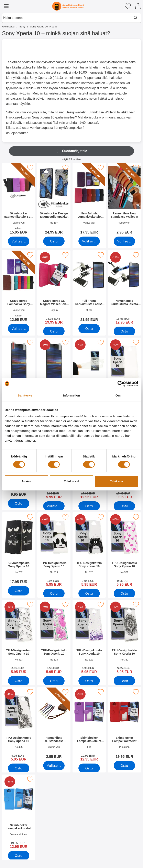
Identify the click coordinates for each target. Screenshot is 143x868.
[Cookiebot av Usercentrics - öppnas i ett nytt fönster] (120, 384)
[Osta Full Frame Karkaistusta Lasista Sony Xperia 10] (89, 329)
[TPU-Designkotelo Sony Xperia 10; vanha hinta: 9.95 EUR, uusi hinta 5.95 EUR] (54, 551)
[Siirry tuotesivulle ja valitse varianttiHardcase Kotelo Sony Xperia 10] (54, 506)
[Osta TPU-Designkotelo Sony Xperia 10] (54, 593)
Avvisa (26, 481)
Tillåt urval (72, 481)
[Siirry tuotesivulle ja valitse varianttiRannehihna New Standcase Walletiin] (124, 241)
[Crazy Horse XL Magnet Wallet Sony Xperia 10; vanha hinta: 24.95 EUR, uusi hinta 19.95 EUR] (54, 289)
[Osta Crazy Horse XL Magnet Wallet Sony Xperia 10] (54, 331)
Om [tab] (118, 395)
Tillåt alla (117, 481)
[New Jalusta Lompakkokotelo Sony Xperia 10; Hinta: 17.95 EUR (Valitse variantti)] (89, 200)
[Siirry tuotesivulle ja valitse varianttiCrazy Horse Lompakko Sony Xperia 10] (19, 329)
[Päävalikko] (6, 6)
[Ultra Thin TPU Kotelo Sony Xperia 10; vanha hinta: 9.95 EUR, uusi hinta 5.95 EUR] (89, 376)
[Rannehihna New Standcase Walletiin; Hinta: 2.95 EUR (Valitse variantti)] (124, 200)
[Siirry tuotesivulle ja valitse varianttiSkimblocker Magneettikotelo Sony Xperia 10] (19, 241)
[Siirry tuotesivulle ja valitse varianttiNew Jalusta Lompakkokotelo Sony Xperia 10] (89, 241)
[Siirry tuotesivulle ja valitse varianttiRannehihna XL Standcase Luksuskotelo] (54, 766)
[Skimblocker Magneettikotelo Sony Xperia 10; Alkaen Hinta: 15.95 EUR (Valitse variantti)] (19, 200)
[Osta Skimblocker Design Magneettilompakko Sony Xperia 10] (54, 241)
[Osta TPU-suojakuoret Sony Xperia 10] (19, 503)
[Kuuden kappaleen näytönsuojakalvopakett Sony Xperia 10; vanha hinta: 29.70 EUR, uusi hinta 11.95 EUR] (54, 376)
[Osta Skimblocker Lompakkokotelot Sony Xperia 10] (89, 768)
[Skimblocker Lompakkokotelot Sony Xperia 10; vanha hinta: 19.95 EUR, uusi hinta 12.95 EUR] (89, 726)
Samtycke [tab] (25, 395)
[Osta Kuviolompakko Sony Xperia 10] (89, 506)
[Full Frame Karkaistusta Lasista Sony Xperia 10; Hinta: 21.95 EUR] (89, 287)
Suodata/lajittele (72, 151)
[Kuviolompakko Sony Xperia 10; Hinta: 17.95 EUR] (19, 549)
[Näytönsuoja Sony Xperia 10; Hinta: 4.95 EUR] (19, 375)
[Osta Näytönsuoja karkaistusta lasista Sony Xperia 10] (124, 331)
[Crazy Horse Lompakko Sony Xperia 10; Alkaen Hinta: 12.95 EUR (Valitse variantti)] (19, 287)
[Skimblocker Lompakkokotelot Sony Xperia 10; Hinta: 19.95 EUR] (124, 724)
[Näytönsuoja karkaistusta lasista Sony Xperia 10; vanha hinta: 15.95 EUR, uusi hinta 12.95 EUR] (124, 289)
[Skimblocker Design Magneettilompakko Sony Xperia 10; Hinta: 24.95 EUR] (54, 200)
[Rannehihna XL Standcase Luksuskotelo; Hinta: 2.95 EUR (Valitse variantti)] (54, 724)
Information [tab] (71, 395)
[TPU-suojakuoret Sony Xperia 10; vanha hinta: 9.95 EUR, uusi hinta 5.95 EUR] (124, 376)
